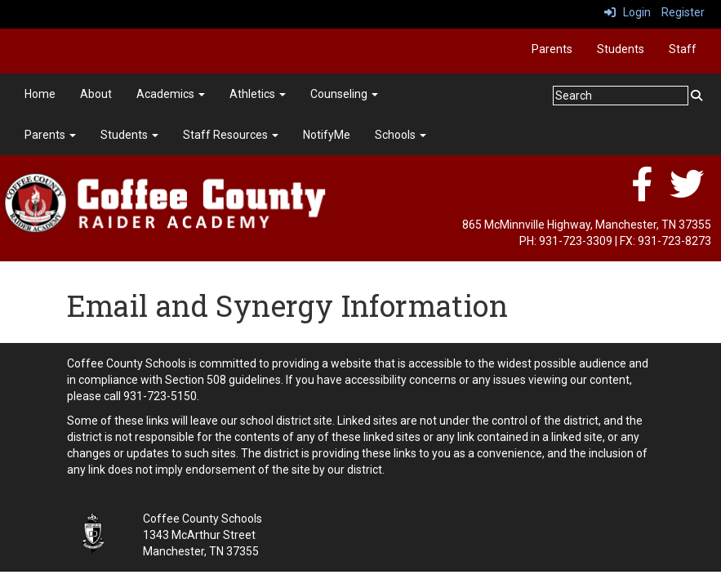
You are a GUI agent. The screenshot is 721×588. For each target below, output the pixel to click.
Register (683, 12)
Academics (171, 94)
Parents (552, 49)
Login (628, 12)
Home (40, 94)
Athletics (258, 94)
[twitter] (687, 193)
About (96, 94)
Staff (683, 49)
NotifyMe (327, 135)
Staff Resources (231, 135)
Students (621, 49)
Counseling (344, 94)
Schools (401, 135)
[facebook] (642, 193)
